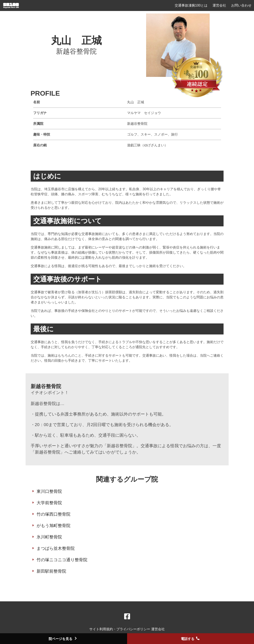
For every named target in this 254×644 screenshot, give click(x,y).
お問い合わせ (241, 5)
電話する (191, 639)
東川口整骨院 (49, 491)
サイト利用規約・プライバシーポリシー (120, 629)
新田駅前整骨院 (51, 571)
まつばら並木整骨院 (56, 548)
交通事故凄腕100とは (191, 5)
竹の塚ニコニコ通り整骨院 (62, 560)
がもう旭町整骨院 (54, 526)
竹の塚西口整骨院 (54, 514)
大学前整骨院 (49, 503)
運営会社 (219, 5)
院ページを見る (63, 639)
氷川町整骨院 (49, 537)
